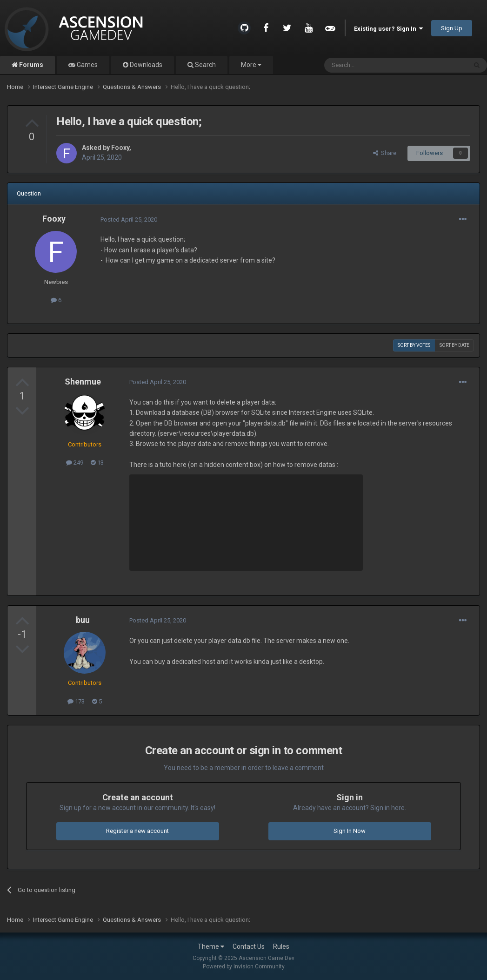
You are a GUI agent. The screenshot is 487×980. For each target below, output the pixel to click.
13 (97, 463)
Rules (281, 946)
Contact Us (249, 946)
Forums (30, 65)
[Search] (373, 65)
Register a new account (137, 831)
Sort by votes (414, 345)
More (251, 65)
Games (87, 65)
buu (83, 620)
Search (205, 65)
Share (385, 153)
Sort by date (454, 345)
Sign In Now (350, 831)
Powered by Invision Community (244, 966)
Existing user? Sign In (388, 29)
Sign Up (452, 28)
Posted (129, 220)
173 (76, 701)
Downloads (145, 65)
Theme (211, 946)
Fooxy (120, 148)
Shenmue (83, 382)
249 (75, 463)
